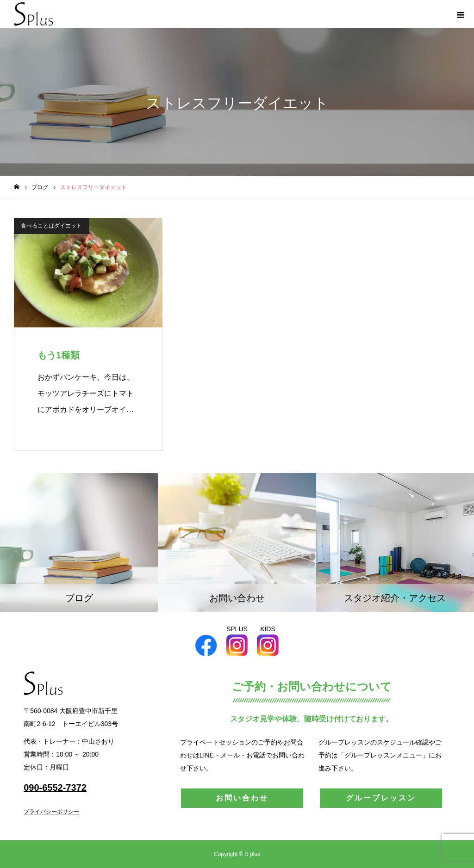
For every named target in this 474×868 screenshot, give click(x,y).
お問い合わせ (242, 798)
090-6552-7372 (55, 788)
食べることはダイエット (51, 226)
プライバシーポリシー (51, 812)
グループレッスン (381, 798)
